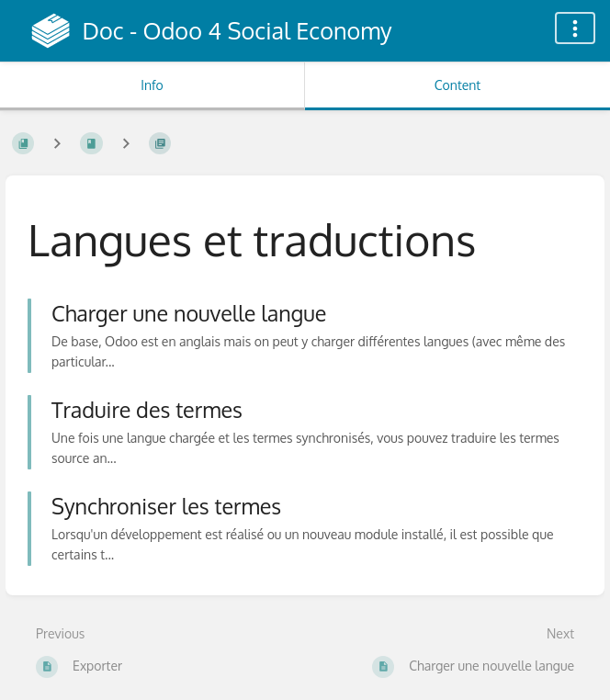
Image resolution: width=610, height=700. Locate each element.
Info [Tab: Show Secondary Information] (152, 85)
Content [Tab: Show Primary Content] (457, 85)
